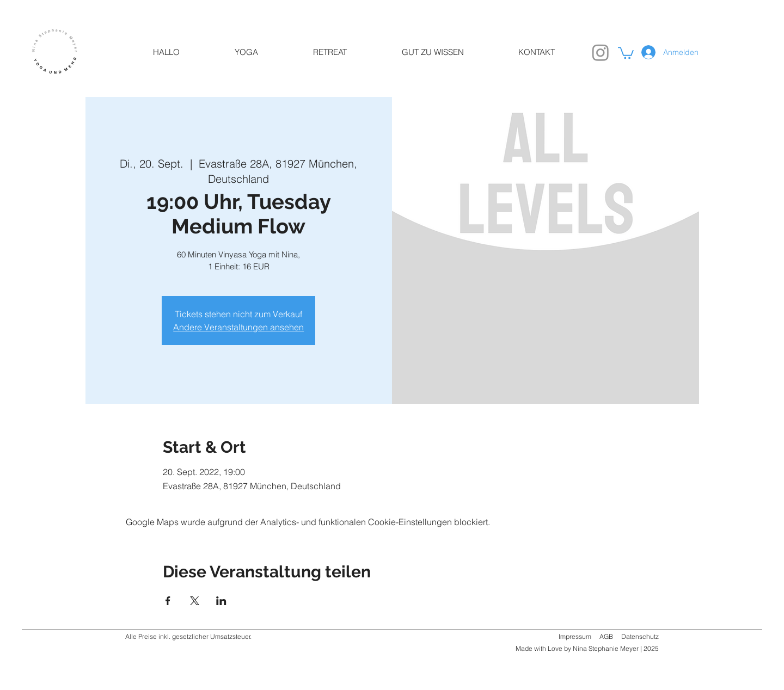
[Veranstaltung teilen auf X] (195, 601)
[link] (626, 52)
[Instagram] (601, 52)
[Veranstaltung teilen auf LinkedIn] (221, 601)
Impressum (575, 636)
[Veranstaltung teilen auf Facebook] (168, 601)
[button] (246, 52)
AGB (606, 636)
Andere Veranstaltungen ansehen (238, 327)
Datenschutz (640, 636)
